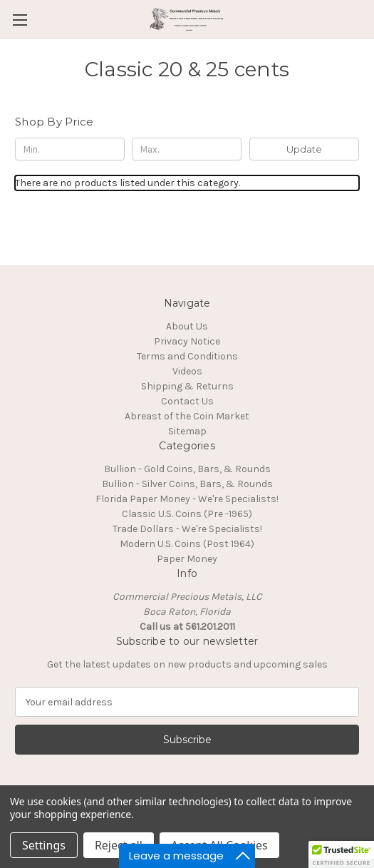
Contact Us (187, 401)
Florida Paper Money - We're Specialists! (187, 499)
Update (304, 149)
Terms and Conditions (187, 356)
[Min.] (70, 149)
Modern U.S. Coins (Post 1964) (187, 544)
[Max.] (187, 149)
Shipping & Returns (187, 386)
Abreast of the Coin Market (187, 416)
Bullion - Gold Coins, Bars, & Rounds (187, 469)
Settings (44, 845)
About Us (187, 326)
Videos (187, 371)
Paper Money (187, 559)
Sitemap (187, 431)
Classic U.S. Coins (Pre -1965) (187, 514)
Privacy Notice (187, 341)
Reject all (119, 845)
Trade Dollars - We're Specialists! (187, 529)
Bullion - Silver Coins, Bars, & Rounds (187, 484)
